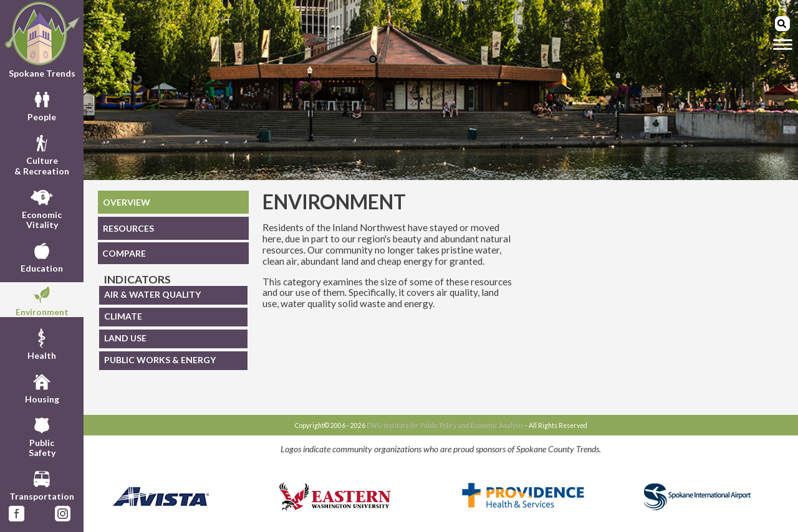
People (42, 105)
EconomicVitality (42, 207)
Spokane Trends (42, 40)
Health (42, 343)
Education (42, 256)
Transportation (42, 484)
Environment (42, 300)
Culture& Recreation (42, 153)
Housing (42, 387)
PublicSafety (42, 435)
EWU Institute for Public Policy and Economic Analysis (445, 425)
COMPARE (124, 253)
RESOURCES (128, 228)
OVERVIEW (127, 202)
